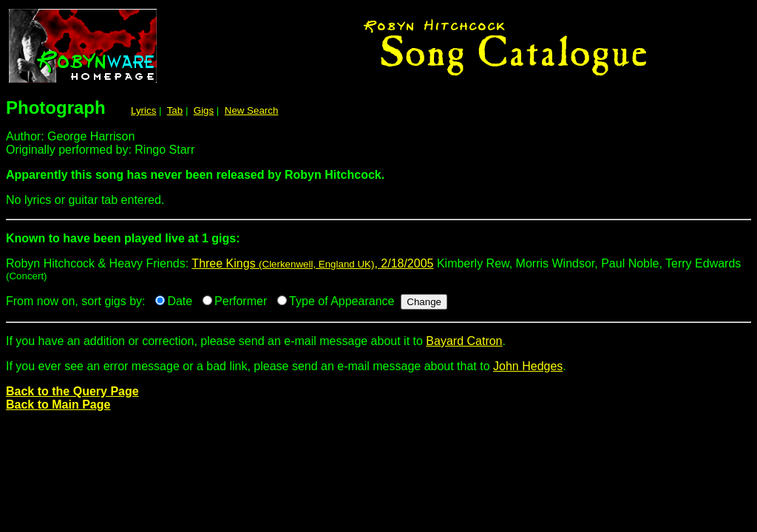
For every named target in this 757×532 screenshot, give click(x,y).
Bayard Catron (464, 341)
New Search (252, 110)
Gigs (204, 110)
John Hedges (528, 366)
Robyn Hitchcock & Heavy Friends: (378, 244)
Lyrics (143, 110)
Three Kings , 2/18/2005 (312, 263)
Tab (175, 110)
